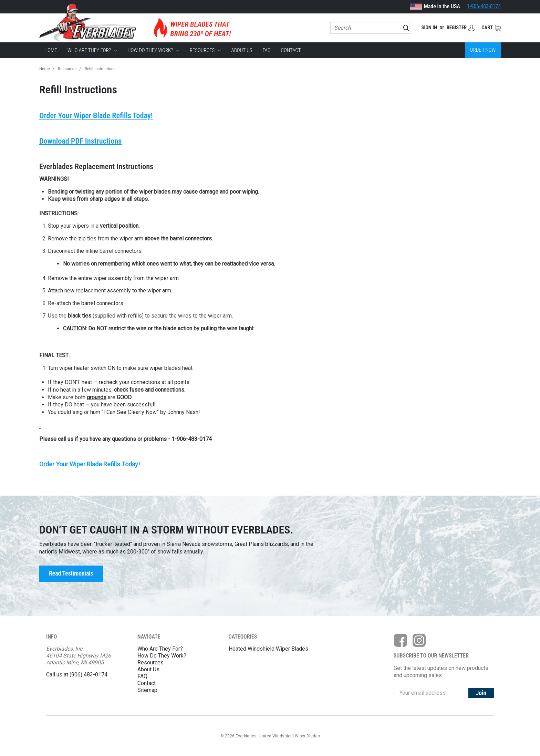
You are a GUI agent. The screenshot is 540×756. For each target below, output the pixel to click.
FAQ (266, 50)
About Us (242, 50)
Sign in (425, 28)
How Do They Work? (153, 50)
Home (51, 50)
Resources (205, 50)
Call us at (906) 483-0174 (77, 675)
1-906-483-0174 (484, 6)
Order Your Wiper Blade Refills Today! (96, 115)
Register (454, 28)
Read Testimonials (71, 574)
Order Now (483, 50)
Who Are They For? (92, 50)
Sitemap (147, 690)
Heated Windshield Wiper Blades (268, 649)
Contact (291, 50)
